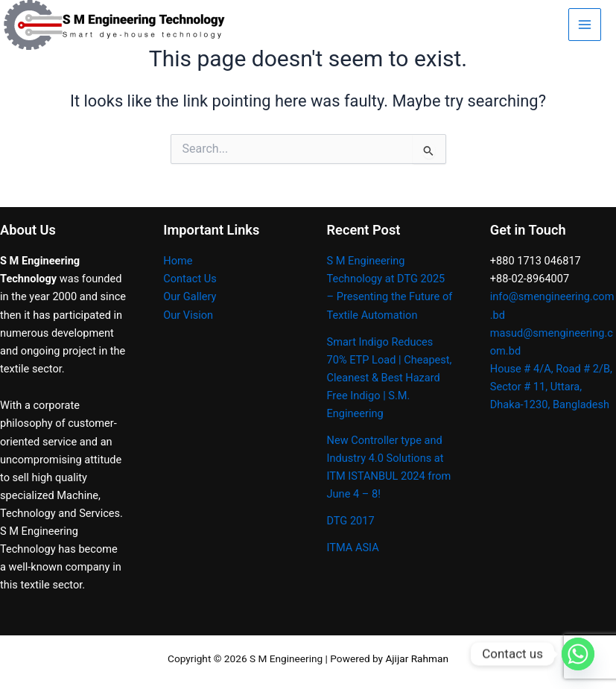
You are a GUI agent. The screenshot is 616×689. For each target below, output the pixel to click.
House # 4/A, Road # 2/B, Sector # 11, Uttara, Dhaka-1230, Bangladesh (551, 387)
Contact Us (190, 279)
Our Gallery (190, 296)
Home (178, 261)
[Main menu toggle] (585, 25)
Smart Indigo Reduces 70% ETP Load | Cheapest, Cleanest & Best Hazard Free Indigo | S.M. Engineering (390, 378)
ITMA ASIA (353, 547)
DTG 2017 (351, 521)
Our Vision (188, 315)
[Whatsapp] (578, 654)
